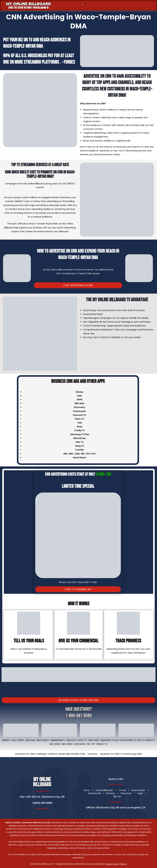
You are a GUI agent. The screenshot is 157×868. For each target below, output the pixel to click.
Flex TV (141, 740)
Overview (93, 754)
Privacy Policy (112, 864)
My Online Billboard (28, 4)
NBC (71, 454)
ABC (66, 454)
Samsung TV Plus (110, 740)
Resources (126, 793)
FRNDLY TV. (102, 744)
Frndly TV (79, 430)
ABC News (55, 744)
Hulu (14, 740)
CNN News (80, 744)
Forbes (69, 62)
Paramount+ (58, 740)
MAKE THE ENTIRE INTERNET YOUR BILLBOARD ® (29, 8)
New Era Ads (95, 793)
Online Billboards (104, 790)
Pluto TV (82, 740)
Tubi (90, 740)
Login (140, 793)
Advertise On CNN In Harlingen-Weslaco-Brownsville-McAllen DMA (50, 754)
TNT (88, 454)
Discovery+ (43, 740)
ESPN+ (21, 740)
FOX (93, 454)
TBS (83, 454)
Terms (123, 864)
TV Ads (122, 790)
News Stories (138, 790)
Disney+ (6, 740)
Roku (96, 740)
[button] (82, 5)
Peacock (71, 740)
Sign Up (117, 796)
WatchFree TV (128, 740)
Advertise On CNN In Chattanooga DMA (121, 754)
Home (87, 790)
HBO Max (30, 740)
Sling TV (150, 740)
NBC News (67, 744)
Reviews (111, 793)
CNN (77, 454)
